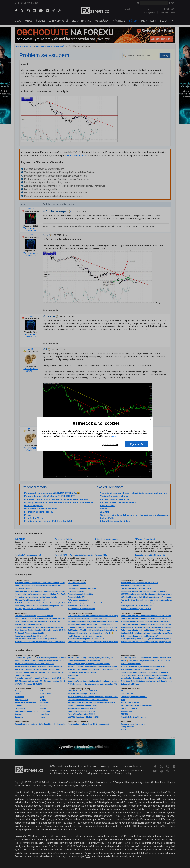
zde (114, 436)
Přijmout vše (136, 444)
